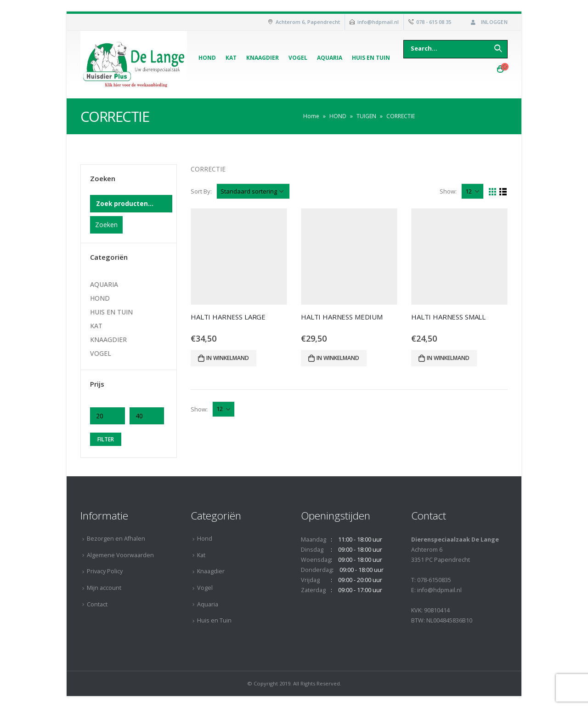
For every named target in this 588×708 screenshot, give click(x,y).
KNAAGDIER (108, 340)
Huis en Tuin (371, 58)
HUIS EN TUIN (111, 312)
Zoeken (106, 225)
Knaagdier (263, 58)
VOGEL (101, 353)
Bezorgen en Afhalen (116, 539)
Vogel (298, 58)
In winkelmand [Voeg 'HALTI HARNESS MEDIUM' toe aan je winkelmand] (338, 358)
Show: (448, 191)
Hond (207, 58)
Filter (106, 439)
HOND (338, 116)
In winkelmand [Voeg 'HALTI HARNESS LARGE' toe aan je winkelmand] (228, 358)
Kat (231, 58)
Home (311, 116)
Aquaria (330, 58)
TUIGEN (366, 116)
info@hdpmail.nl (378, 22)
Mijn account (104, 588)
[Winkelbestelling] (253, 191)
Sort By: (201, 191)
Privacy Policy (105, 571)
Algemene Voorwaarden (120, 555)
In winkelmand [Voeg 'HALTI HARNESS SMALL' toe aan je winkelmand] (448, 358)
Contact (97, 604)
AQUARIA (104, 284)
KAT (96, 326)
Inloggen (488, 22)
